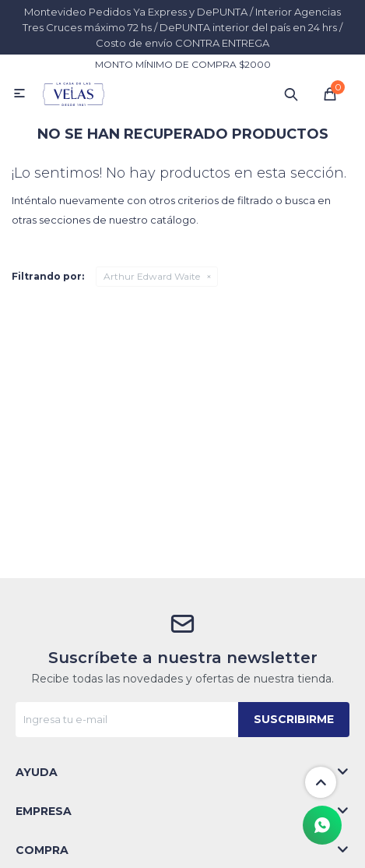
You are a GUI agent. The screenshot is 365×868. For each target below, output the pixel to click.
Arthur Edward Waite (152, 276)
